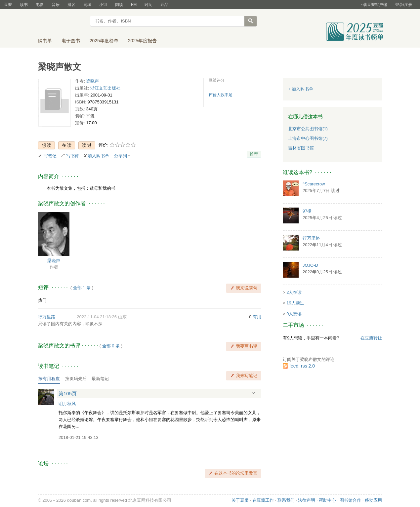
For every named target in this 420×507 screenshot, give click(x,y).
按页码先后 (76, 379)
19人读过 (295, 303)
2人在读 (294, 292)
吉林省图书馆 (301, 148)
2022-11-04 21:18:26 (97, 317)
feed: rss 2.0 (302, 366)
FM (134, 5)
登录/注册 (404, 5)
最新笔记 (100, 379)
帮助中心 (327, 500)
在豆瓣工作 (263, 500)
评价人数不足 (221, 95)
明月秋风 (67, 404)
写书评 (73, 156)
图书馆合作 (350, 500)
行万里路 (47, 317)
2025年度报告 (142, 41)
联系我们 (286, 500)
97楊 (307, 211)
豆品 (164, 5)
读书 (24, 5)
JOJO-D (310, 265)
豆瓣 (8, 5)
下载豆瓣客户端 (373, 5)
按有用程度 (49, 379)
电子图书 (71, 41)
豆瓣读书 (62, 22)
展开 (253, 393)
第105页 (68, 393)
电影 (40, 5)
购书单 (45, 41)
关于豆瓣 (240, 500)
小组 (103, 5)
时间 (148, 5)
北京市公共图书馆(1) (308, 129)
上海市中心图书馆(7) (308, 138)
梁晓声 (92, 81)
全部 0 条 (111, 346)
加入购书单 (98, 156)
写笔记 (50, 156)
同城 (87, 5)
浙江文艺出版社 (105, 88)
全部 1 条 (82, 288)
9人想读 (294, 314)
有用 (257, 317)
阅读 (119, 5)
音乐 (56, 5)
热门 (42, 300)
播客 (71, 5)
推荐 (254, 154)
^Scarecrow (314, 184)
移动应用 (373, 500)
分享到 (121, 156)
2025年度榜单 (104, 41)
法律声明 (307, 500)
